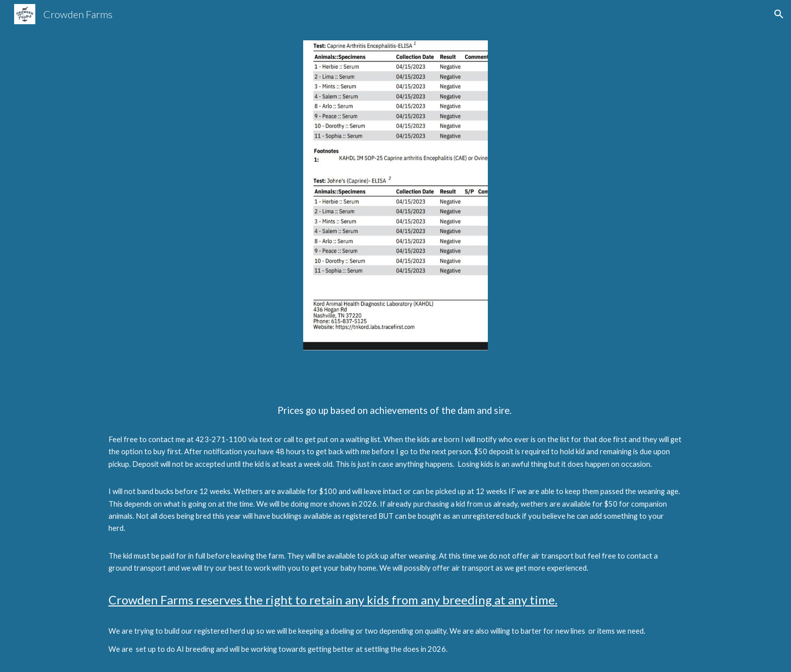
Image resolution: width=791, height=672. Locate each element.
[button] (779, 14)
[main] (395, 517)
